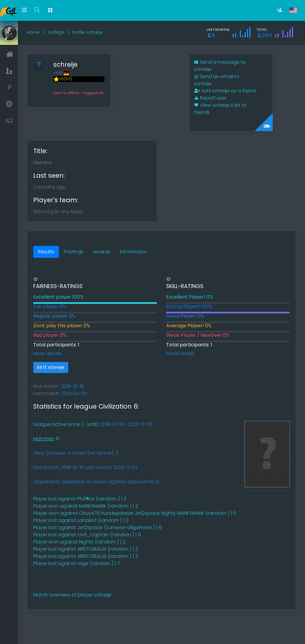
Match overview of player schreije (72, 595)
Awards (102, 252)
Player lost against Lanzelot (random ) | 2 (81, 520)
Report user (210, 98)
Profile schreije (88, 32)
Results (46, 252)
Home (33, 32)
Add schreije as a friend (225, 91)
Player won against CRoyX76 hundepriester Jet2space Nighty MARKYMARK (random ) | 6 (135, 513)
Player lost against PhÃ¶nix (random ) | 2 (80, 499)
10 (47, 439)
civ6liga (56, 32)
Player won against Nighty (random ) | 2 (79, 542)
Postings (74, 252)
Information (134, 252)
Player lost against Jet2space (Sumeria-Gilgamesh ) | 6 (98, 527)
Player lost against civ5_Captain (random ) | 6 (87, 535)
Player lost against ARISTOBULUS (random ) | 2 (86, 549)
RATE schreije (51, 367)
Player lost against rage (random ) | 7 (77, 563)
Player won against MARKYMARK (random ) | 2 (86, 506)
